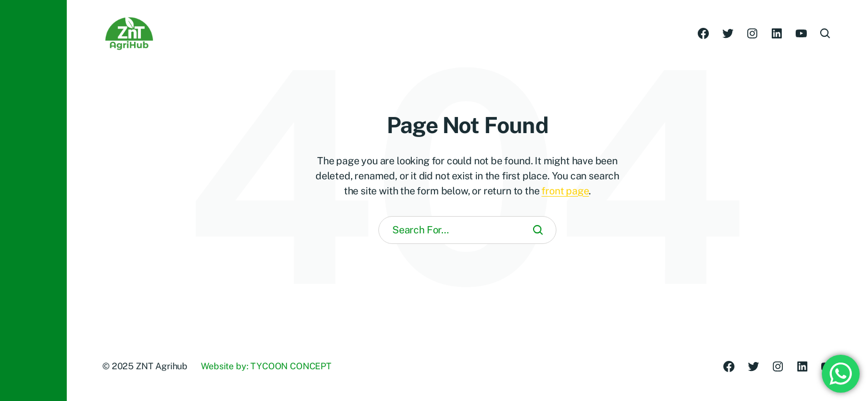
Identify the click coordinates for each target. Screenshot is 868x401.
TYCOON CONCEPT (291, 366)
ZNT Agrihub (162, 366)
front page (565, 191)
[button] (33, 200)
